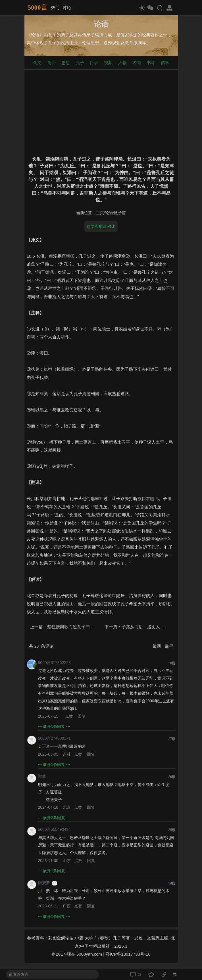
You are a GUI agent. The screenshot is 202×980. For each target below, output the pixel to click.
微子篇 (120, 213)
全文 (37, 63)
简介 (51, 63)
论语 (109, 213)
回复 (82, 716)
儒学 (165, 63)
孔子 (80, 63)
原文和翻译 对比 (101, 226)
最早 (169, 646)
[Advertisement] (101, 111)
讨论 (67, 8)
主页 (100, 213)
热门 (55, 8)
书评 (151, 63)
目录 (94, 63)
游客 (55, 883)
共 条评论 (41, 646)
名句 (137, 63)
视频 (108, 63)
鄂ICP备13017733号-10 (128, 954)
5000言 (38, 8)
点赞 (69, 716)
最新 (157, 646)
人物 (122, 63)
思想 (66, 63)
